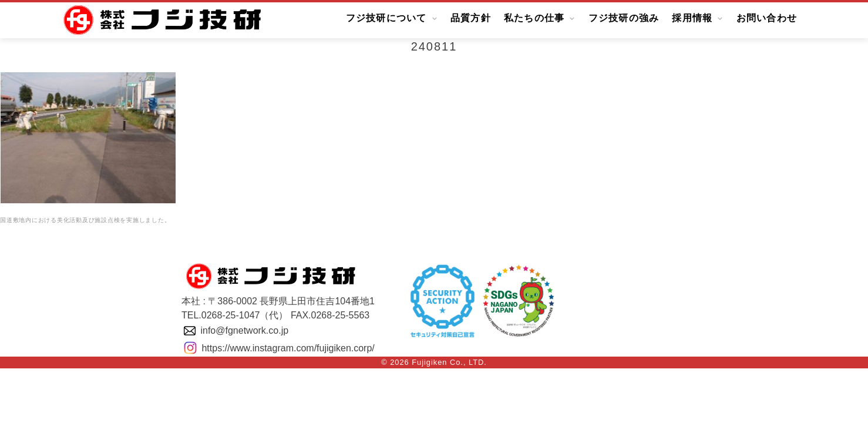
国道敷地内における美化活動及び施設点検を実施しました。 (85, 220)
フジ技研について (386, 19)
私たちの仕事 (534, 19)
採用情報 (692, 19)
